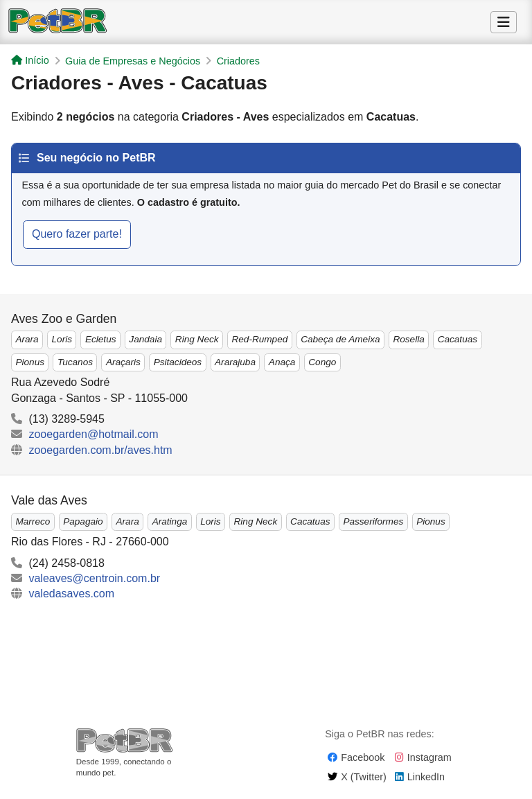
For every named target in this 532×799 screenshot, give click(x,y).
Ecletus (101, 339)
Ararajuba (235, 362)
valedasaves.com (71, 594)
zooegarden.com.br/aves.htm (100, 450)
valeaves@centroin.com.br (94, 578)
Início (30, 60)
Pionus (30, 362)
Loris (62, 339)
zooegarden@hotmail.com (93, 434)
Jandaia (145, 339)
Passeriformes (373, 521)
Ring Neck (197, 339)
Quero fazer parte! (77, 234)
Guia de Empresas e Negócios (133, 61)
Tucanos (75, 362)
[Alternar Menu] (504, 22)
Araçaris (123, 362)
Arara (27, 339)
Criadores (238, 61)
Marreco (33, 521)
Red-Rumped (259, 339)
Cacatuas (458, 339)
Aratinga (170, 521)
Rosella (408, 339)
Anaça (282, 362)
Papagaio (83, 521)
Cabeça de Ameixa (340, 339)
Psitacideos (178, 362)
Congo (322, 362)
